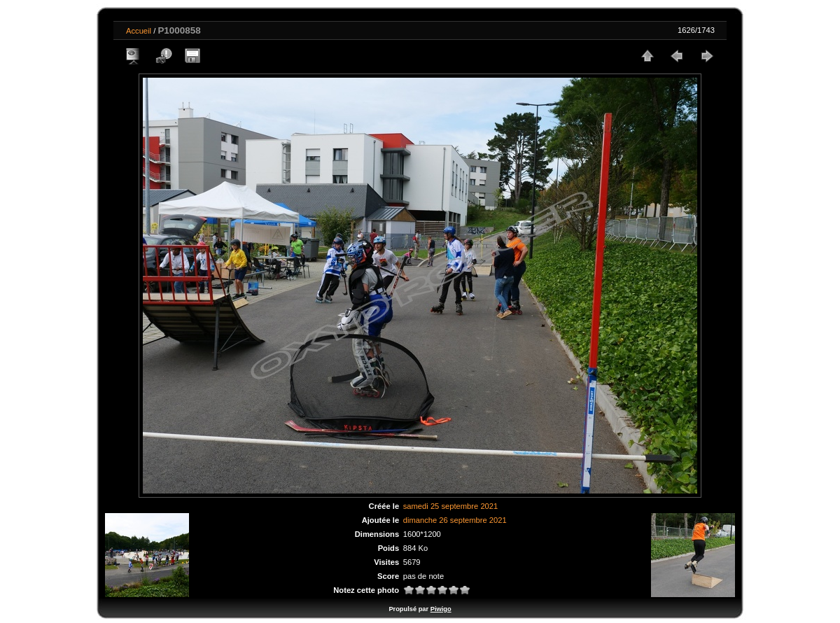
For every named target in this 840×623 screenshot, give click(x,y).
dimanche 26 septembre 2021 (455, 520)
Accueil (139, 31)
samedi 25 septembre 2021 (451, 506)
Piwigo (441, 609)
